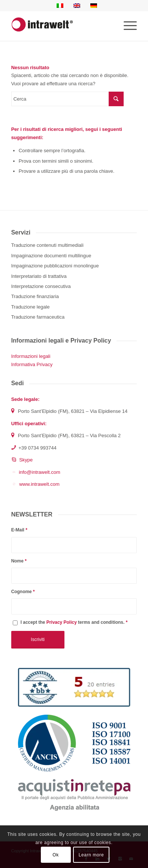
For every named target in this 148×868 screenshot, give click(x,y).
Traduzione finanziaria (35, 296)
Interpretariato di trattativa (39, 276)
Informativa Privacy (32, 364)
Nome (19, 561)
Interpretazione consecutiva (41, 286)
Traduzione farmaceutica (38, 317)
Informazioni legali (31, 356)
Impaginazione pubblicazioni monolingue (55, 266)
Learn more (91, 855)
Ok (56, 855)
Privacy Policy (62, 622)
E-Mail (19, 530)
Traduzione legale (31, 307)
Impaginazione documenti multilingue (51, 256)
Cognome (23, 592)
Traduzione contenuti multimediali (47, 245)
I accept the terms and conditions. (74, 622)
